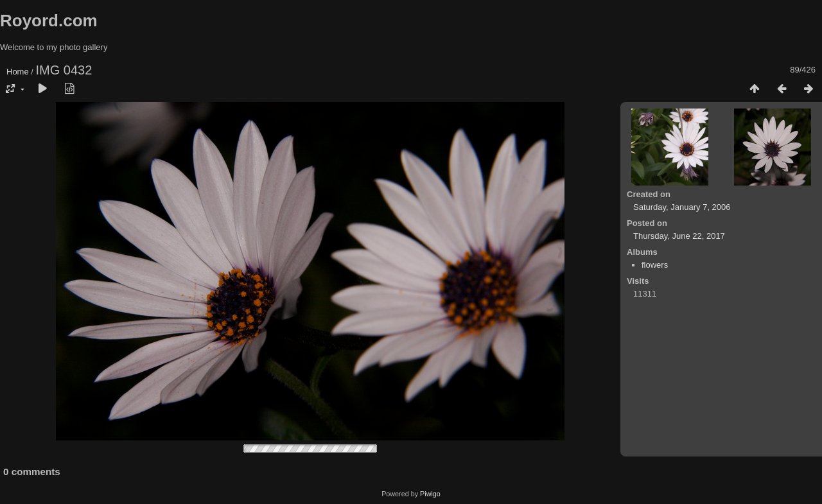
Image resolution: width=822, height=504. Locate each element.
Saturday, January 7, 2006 (682, 207)
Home (18, 72)
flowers (655, 265)
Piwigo (430, 494)
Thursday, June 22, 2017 (679, 236)
